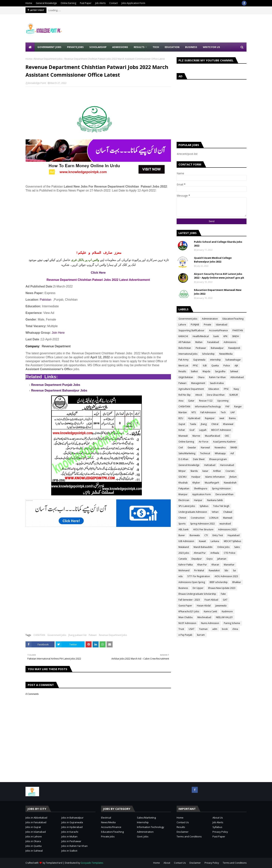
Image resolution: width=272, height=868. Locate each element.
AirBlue (217, 471)
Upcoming (223, 401)
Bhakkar (237, 582)
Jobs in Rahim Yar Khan (75, 846)
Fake (223, 594)
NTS (194, 412)
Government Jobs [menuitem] (49, 47)
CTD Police (230, 553)
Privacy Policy (220, 832)
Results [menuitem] (139, 47)
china (235, 629)
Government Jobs (57, 635)
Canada (183, 559)
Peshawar (201, 348)
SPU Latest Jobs (187, 506)
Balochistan (185, 348)
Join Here (58, 333)
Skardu (194, 471)
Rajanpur (210, 418)
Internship (143, 822)
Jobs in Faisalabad (36, 822)
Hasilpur (196, 477)
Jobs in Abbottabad (36, 818)
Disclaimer (183, 832)
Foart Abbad (211, 600)
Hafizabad (210, 465)
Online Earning (68, 3)
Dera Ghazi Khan (216, 395)
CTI (206, 535)
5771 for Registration (199, 576)
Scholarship (208, 354)
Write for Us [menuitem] (211, 47)
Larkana (215, 541)
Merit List (183, 366)
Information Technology (151, 827)
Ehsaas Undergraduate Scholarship (197, 594)
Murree (196, 436)
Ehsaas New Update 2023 (222, 588)
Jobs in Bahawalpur (72, 818)
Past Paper (86, 3)
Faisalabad (213, 342)
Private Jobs (108, 836)
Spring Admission (221, 488)
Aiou (181, 401)
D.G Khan (183, 459)
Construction (198, 518)
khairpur (183, 494)
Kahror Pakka (186, 565)
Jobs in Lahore (34, 836)
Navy (236, 389)
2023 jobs (184, 553)
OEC (227, 436)
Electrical (106, 818)
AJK (236, 366)
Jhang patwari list (77, 635)
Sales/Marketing (187, 453)
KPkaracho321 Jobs (189, 611)
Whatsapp (220, 453)
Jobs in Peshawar (71, 841)
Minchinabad (204, 617)
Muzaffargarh (212, 483)
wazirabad (225, 524)
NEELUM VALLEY (224, 617)
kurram (201, 635)
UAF (233, 412)
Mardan (183, 412)
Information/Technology (208, 407)
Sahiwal (234, 371)
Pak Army (184, 360)
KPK (225, 336)
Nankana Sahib (215, 500)
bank (216, 336)
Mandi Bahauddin (203, 547)
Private (207, 325)
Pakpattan (184, 488)
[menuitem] (30, 47)
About (167, 863)
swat (222, 418)
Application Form (202, 494)
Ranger (238, 407)
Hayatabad (234, 535)
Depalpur (197, 559)
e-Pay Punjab (185, 635)
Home (29, 3)
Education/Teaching (233, 319)
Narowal (205, 448)
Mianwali (183, 436)
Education (214, 389)
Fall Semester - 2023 (189, 600)
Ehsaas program (218, 459)
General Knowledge (46, 3)
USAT (192, 629)
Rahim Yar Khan (217, 377)
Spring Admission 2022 (202, 524)
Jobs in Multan (69, 836)
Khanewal (228, 424)
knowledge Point (37, 83)
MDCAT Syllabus (232, 541)
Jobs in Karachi (70, 832)
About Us (218, 818)
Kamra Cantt (210, 611)
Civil (181, 448)
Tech (223, 412)
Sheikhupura (201, 488)
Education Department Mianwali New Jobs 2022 (218, 292)
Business (183, 588)
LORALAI (214, 518)
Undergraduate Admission (193, 512)
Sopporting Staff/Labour (191, 330)
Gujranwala (199, 360)
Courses (230, 471)
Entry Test (218, 535)
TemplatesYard (54, 863)
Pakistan (46, 300)
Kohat (182, 430)
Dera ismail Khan (224, 494)
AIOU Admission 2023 (226, 576)
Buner (182, 535)
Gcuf (192, 430)
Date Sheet (199, 459)
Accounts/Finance (218, 330)
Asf (232, 453)
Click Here (98, 273)
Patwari (93, 635)
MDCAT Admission (221, 430)
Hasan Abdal (204, 606)
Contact (114, 3)
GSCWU (183, 477)
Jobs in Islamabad (36, 832)
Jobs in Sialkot (69, 851)
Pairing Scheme (232, 623)
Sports (182, 524)
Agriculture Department (191, 389)
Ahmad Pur (200, 553)
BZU (181, 418)
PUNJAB (195, 325)
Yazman (203, 629)
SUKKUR (234, 395)
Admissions (230, 342)
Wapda (206, 371)
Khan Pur (202, 565)
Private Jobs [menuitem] (75, 47)
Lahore (182, 325)
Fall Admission (208, 412)
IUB (205, 366)
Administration (210, 319)
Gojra (209, 559)
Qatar (191, 401)
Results (182, 371)
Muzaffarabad (212, 436)
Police (227, 366)
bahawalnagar (233, 360)
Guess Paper (185, 606)
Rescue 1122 (206, 401)
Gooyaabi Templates (92, 863)
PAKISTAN (238, 330)
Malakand (184, 547)
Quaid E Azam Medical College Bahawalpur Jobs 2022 (213, 260)
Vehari (215, 512)
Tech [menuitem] (156, 47)
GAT (225, 600)
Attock (199, 395)
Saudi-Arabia (217, 383)
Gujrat (182, 424)
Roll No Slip (185, 395)
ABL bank (184, 529)
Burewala (195, 535)
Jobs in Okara (33, 841)
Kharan (215, 565)
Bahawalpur (217, 348)
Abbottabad (237, 377)
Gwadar (192, 448)
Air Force (204, 442)
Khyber (196, 483)
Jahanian (222, 559)
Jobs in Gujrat (33, 827)
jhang (204, 424)
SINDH (236, 336)
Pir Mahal (199, 570)
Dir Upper (198, 588)
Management (198, 383)
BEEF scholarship (219, 582)
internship (215, 360)
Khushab (183, 483)
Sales (237, 547)
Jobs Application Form (133, 3)
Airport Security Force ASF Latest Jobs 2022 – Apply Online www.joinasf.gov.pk (219, 276)
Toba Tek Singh (221, 506)
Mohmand (184, 570)
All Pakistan (185, 342)
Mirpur (182, 471)
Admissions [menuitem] (120, 47)
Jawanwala (221, 606)
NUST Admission (187, 623)
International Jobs (188, 354)
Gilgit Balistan (186, 377)
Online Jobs (223, 547)
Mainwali (228, 518)
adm (215, 629)
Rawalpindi (234, 348)
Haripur (198, 500)
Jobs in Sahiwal (34, 851)
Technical (205, 453)
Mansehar (229, 565)
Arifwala (215, 553)
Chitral (215, 424)
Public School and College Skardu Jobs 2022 (218, 244)
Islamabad (222, 325)
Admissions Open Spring (192, 582)
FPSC (226, 389)
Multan (199, 342)
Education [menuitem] (172, 47)
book (225, 629)
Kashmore (227, 611)
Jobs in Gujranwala (72, 822)
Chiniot (182, 518)
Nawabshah (230, 483)
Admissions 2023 (227, 529)
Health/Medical (201, 336)
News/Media (226, 354)
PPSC (195, 366)
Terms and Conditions (189, 836)
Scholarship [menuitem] (98, 47)
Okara (201, 377)
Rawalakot (214, 570)
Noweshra (220, 448)
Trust (181, 629)
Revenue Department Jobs (48, 59)
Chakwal (228, 512)
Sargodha (220, 371)
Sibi (226, 570)
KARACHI (183, 336)
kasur (205, 471)
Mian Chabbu (186, 617)
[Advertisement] (178, 28)
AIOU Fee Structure (203, 529)
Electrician (184, 500)
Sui (234, 570)
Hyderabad (194, 418)
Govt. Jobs (143, 836)
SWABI (234, 448)
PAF (228, 407)
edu (181, 576)
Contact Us (183, 822)
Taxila (193, 424)
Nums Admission (210, 623)
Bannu (232, 418)
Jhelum (233, 477)
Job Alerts (100, 3)
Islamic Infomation (215, 477)
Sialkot (194, 371)
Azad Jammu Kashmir (224, 442)
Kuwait (202, 541)
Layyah (203, 430)
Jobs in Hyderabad (72, 827)
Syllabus (204, 506)
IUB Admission (186, 541)
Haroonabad (227, 465)
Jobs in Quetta (34, 846)
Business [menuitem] (191, 47)
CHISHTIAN (39, 635)
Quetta (215, 366)
